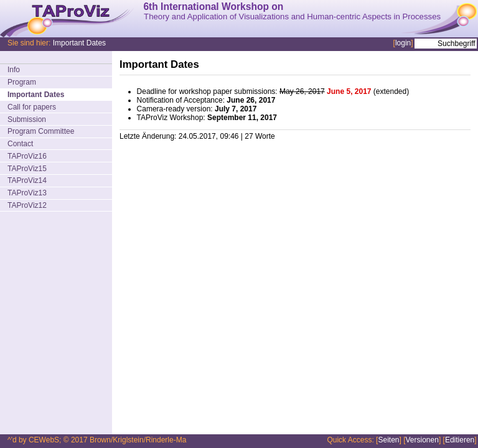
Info (14, 70)
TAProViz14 (27, 180)
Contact (20, 144)
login (403, 43)
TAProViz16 (27, 156)
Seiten (388, 440)
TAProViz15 (27, 169)
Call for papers (32, 107)
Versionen (422, 440)
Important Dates (79, 43)
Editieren (460, 440)
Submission (27, 119)
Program (22, 82)
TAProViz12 (27, 205)
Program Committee (41, 131)
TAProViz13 (27, 193)
